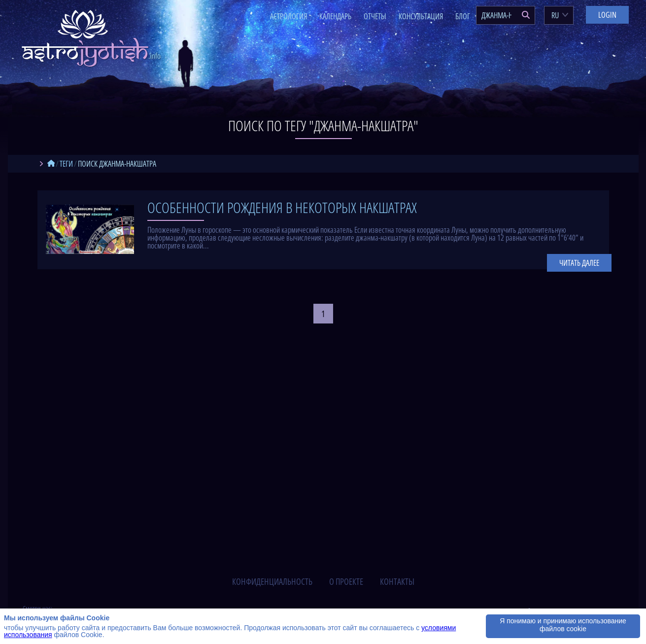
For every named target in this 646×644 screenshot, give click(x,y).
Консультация (421, 16)
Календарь (335, 16)
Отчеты (375, 16)
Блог (463, 16)
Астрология (289, 16)
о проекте (346, 581)
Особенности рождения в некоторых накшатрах (282, 207)
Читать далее (579, 263)
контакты (397, 581)
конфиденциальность (272, 581)
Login (607, 15)
